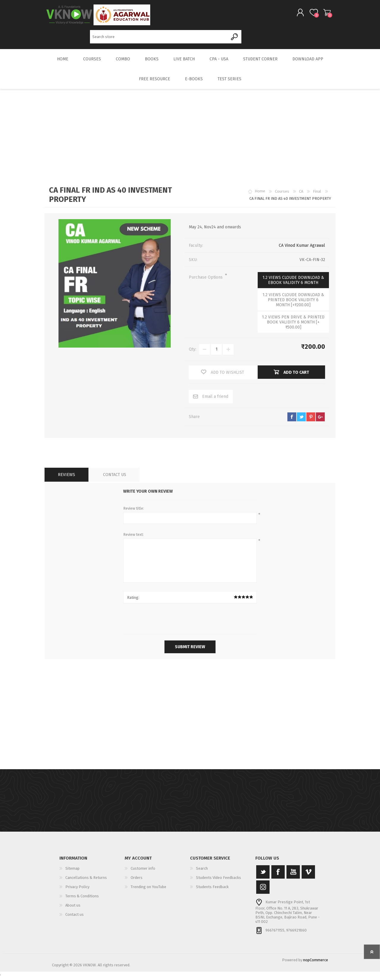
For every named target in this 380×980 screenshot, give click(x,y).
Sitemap (72, 872)
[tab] (66, 479)
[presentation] (190, 624)
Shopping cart (321, 15)
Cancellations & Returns (86, 881)
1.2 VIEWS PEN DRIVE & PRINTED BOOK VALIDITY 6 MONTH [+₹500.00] (293, 326)
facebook (292, 421)
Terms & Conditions (82, 900)
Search (235, 39)
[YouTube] (293, 876)
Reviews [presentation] (66, 479)
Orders (137, 881)
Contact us (75, 918)
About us (73, 909)
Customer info (143, 872)
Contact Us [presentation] (115, 479)
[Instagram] (263, 891)
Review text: (133, 538)
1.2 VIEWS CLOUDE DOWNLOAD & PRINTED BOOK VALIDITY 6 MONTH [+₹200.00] (293, 304)
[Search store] (159, 39)
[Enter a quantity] (216, 353)
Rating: (133, 601)
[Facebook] (278, 876)
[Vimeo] (308, 876)
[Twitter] (263, 876)
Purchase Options (206, 281)
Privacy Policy (77, 891)
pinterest (311, 421)
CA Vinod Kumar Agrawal (302, 249)
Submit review (190, 651)
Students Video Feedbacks (218, 881)
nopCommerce (316, 964)
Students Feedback (212, 891)
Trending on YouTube (148, 891)
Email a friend (215, 400)
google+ (320, 421)
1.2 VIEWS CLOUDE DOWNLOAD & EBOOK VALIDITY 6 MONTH (293, 284)
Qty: (193, 353)
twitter (301, 421)
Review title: (134, 512)
